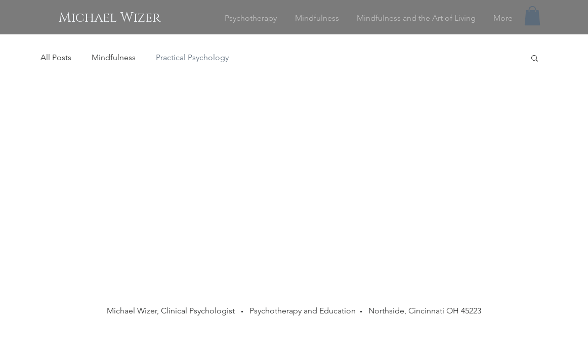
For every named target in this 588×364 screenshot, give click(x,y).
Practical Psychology (192, 57)
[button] (532, 16)
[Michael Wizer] (109, 18)
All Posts (56, 57)
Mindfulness (114, 57)
